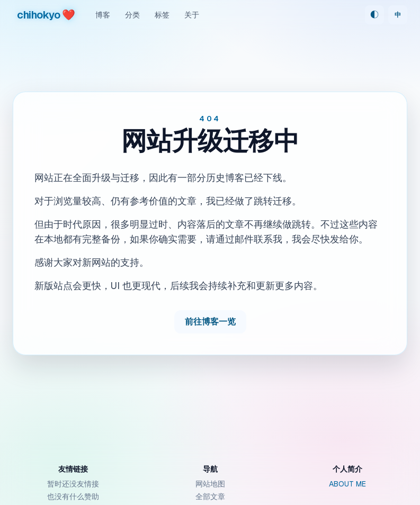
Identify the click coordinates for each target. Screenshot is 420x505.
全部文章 (210, 497)
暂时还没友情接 (73, 484)
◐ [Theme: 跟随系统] (374, 15)
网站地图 (210, 484)
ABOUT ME (347, 484)
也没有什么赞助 (73, 497)
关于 (192, 15)
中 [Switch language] (398, 15)
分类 (132, 15)
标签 (162, 15)
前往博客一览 (210, 322)
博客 (103, 15)
